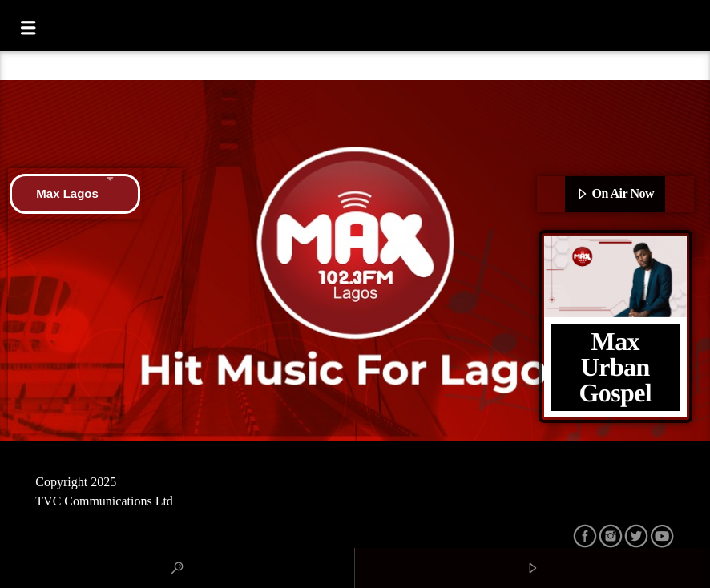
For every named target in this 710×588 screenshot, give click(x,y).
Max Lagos (75, 194)
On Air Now (615, 195)
